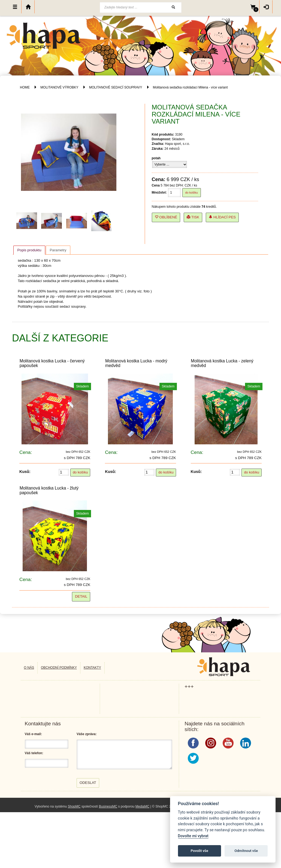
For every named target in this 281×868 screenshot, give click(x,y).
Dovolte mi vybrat (193, 836)
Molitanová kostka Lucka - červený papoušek (52, 363)
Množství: (159, 192)
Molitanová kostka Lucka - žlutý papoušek (49, 490)
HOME (25, 87)
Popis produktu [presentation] (29, 250)
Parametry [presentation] (58, 250)
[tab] (29, 250)
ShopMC (74, 806)
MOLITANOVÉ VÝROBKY (59, 87)
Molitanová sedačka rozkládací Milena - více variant (190, 87)
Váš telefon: (34, 753)
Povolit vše (200, 851)
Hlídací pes (222, 217)
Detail (81, 596)
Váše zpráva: (87, 734)
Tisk (193, 217)
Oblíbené (166, 217)
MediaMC (142, 806)
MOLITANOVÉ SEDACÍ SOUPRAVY (116, 87)
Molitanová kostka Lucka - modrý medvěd (136, 363)
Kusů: (25, 472)
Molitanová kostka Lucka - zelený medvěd (222, 363)
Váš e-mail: (33, 734)
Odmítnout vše (246, 851)
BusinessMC (108, 806)
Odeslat (88, 783)
